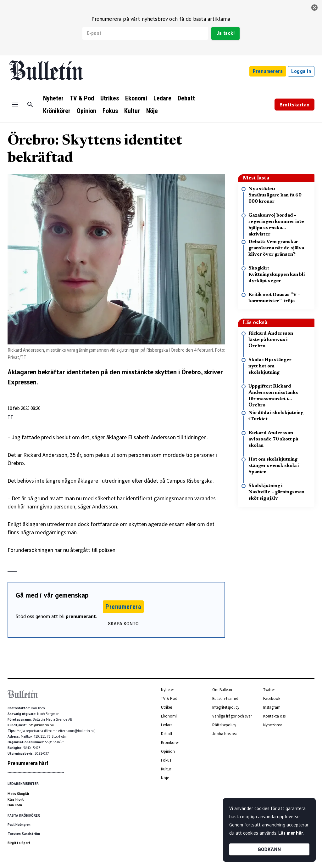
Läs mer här (291, 833)
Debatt (186, 98)
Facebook (272, 698)
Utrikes (110, 98)
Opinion (86, 111)
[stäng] (314, 8)
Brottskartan (294, 105)
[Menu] (15, 105)
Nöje (152, 111)
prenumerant (81, 616)
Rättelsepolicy (224, 725)
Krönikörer (57, 111)
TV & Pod (82, 98)
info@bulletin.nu (41, 725)
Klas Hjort (16, 799)
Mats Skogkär (18, 794)
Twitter (269, 690)
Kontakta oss (274, 716)
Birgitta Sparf (19, 843)
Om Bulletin (222, 690)
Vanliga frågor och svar (232, 716)
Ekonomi (136, 98)
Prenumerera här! (28, 763)
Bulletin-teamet (225, 698)
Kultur (132, 111)
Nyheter (53, 98)
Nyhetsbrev (272, 725)
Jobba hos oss (225, 734)
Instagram (272, 707)
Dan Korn (15, 805)
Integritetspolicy (226, 707)
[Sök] (30, 105)
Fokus (110, 111)
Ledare (162, 98)
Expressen (22, 382)
